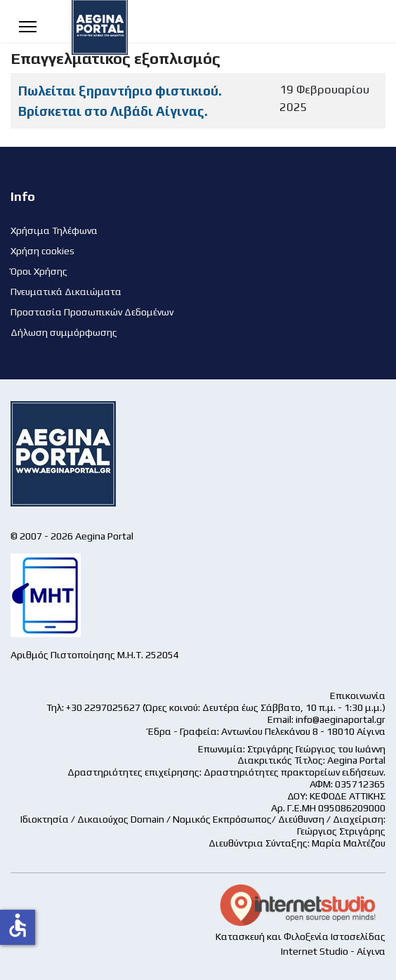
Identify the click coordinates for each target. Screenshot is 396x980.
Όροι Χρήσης (39, 271)
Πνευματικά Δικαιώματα (66, 292)
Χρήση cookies (42, 251)
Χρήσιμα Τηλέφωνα (54, 230)
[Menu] (28, 26)
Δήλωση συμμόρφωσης (64, 332)
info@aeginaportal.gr (341, 719)
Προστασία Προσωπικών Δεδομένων (92, 312)
